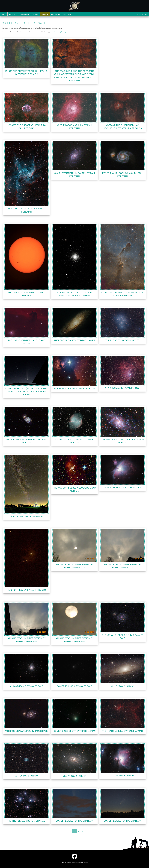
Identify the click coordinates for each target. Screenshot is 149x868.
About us (13, 14)
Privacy (86, 863)
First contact (68, 14)
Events (35, 14)
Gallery (45, 14)
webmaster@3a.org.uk (60, 32)
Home (4, 14)
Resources (56, 14)
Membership (24, 14)
